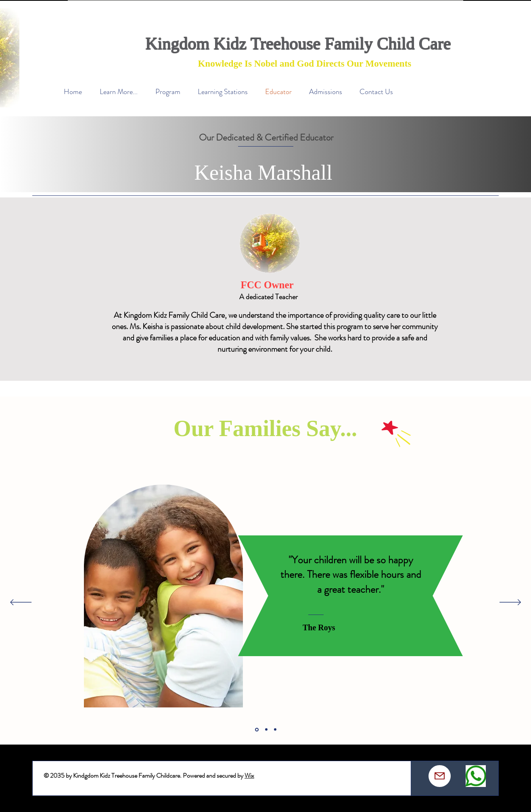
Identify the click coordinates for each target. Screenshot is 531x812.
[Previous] (21, 603)
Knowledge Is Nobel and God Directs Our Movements (304, 64)
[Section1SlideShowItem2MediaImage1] (266, 730)
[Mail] (440, 776)
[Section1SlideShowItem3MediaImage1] (275, 730)
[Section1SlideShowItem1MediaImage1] (257, 729)
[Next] (510, 603)
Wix (249, 775)
